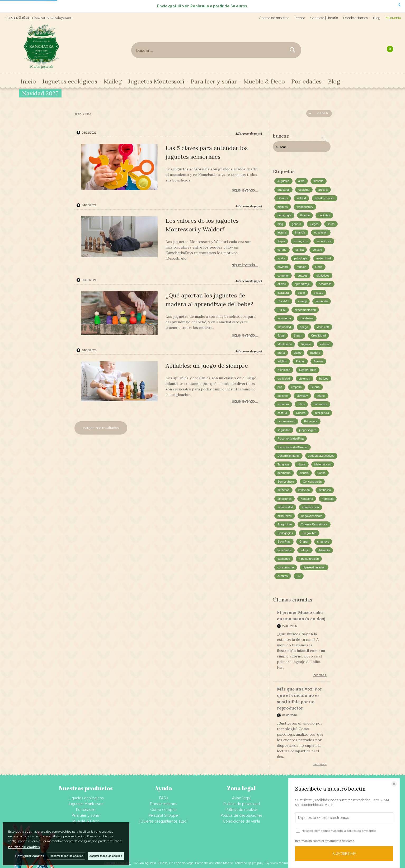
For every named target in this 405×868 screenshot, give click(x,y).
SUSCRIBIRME (344, 854)
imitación (304, 490)
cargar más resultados (101, 428)
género (296, 224)
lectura (282, 232)
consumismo (286, 567)
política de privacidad (361, 831)
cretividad (284, 379)
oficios (282, 284)
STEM (282, 310)
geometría (284, 473)
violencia (305, 379)
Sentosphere (286, 482)
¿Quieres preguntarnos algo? (164, 821)
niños (301, 404)
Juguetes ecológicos (70, 81)
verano (282, 250)
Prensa (300, 18)
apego (304, 327)
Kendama (307, 499)
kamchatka (284, 550)
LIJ (299, 576)
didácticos (323, 276)
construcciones (325, 198)
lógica (302, 464)
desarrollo (325, 284)
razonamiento (286, 421)
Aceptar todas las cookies (106, 856)
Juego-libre (309, 533)
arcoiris (323, 190)
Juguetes (283, 181)
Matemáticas (323, 464)
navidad (283, 267)
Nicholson (284, 370)
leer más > (320, 675)
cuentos (283, 576)
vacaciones (324, 241)
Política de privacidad (242, 804)
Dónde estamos (355, 18)
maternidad (324, 258)
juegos (314, 224)
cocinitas (324, 215)
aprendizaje (302, 284)
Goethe (305, 215)
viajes (298, 353)
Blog (377, 18)
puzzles (302, 276)
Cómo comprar (164, 810)
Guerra (315, 387)
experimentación (305, 310)
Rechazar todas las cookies (66, 856)
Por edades (306, 81)
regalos (302, 267)
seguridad (284, 430)
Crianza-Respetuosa (314, 524)
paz (280, 387)
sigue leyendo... (245, 190)
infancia (300, 232)
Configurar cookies (30, 856)
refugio (305, 550)
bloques (283, 207)
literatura (283, 293)
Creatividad (318, 335)
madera (315, 353)
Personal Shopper (164, 815)
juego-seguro (308, 430)
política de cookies (24, 847)
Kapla (281, 241)
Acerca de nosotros (274, 18)
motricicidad (285, 507)
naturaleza (320, 404)
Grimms (283, 198)
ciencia (304, 473)
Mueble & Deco (264, 81)
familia (300, 250)
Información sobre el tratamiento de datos (325, 841)
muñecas (283, 490)
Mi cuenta (393, 18)
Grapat (304, 542)
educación (321, 232)
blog (280, 224)
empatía (296, 387)
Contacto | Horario (324, 18)
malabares (307, 318)
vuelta (281, 258)
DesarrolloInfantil (288, 456)
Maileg (113, 81)
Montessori (285, 344)
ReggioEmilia (308, 370)
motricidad (284, 327)
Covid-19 (283, 301)
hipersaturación (309, 559)
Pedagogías (285, 533)
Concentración (312, 482)
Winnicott (323, 327)
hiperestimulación (314, 567)
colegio (317, 250)
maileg (302, 301)
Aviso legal (241, 798)
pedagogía (284, 215)
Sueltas (319, 361)
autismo (283, 396)
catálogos (284, 559)
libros (331, 224)
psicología (301, 258)
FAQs (164, 798)
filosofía (319, 181)
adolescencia (310, 507)
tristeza (319, 293)
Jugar (281, 335)
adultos (282, 361)
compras (283, 276)
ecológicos (301, 241)
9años (322, 473)
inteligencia (322, 413)
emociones (284, 499)
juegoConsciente (312, 516)
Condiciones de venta (241, 821)
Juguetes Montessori (156, 81)
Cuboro (301, 413)
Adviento (324, 550)
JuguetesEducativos (321, 456)
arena (281, 353)
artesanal (283, 190)
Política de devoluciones (241, 815)
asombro (283, 404)
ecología (304, 190)
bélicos (324, 379)
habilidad (328, 499)
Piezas (300, 361)
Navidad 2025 (40, 93)
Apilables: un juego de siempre (207, 366)
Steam (298, 335)
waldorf (301, 198)
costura (282, 413)
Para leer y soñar (214, 81)
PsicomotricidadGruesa (293, 447)
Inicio (28, 81)
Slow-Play (284, 542)
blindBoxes (285, 516)
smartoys (323, 542)
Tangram (283, 464)
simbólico (325, 490)
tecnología (284, 318)
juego (319, 267)
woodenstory (305, 207)
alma (302, 181)
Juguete (306, 344)
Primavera (311, 421)
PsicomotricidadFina (291, 438)
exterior (325, 344)
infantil (321, 396)
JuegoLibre (285, 524)
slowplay (302, 396)
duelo (301, 293)
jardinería (322, 301)
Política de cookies (242, 810)
